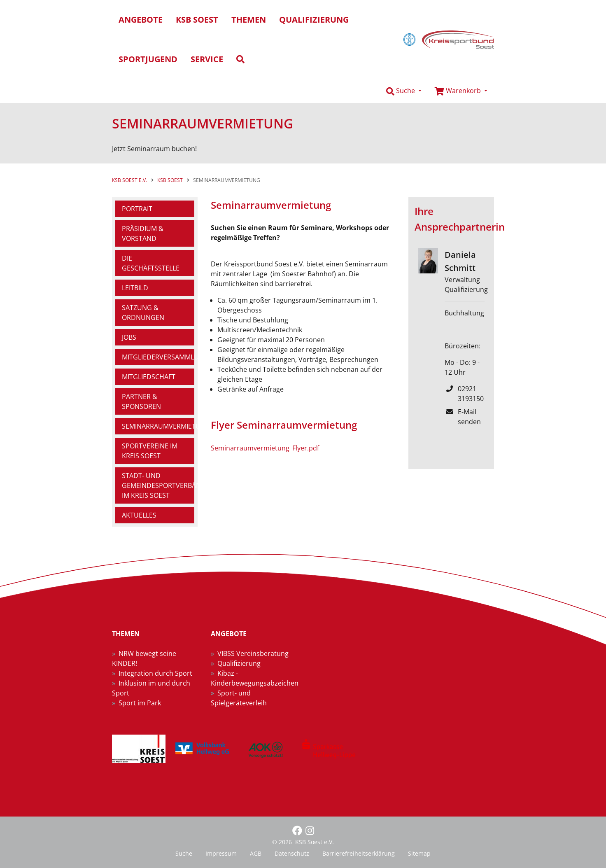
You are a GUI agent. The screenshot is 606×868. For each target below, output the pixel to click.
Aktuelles (139, 515)
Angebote (141, 20)
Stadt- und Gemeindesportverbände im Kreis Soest (158, 485)
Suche (184, 853)
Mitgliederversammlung (158, 357)
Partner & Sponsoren (141, 401)
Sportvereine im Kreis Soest (150, 451)
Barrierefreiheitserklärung (359, 853)
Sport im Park (140, 703)
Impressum (221, 853)
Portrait (137, 209)
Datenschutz (292, 853)
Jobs (129, 337)
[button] (404, 91)
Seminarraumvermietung (158, 426)
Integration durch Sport (155, 673)
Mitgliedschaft (149, 377)
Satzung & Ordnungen (143, 313)
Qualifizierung (239, 663)
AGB (256, 853)
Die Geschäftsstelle (151, 263)
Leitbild (135, 288)
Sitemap (419, 853)
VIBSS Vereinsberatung (253, 653)
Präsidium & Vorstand (143, 233)
